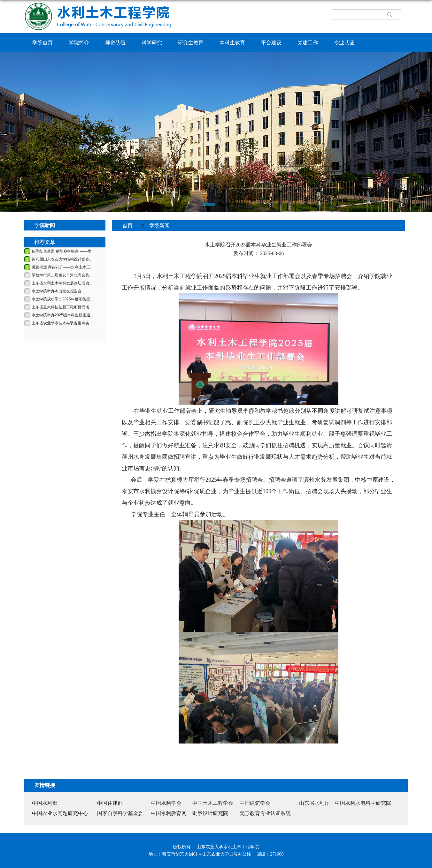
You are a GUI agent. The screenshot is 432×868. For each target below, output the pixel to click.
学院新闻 (159, 226)
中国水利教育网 (169, 813)
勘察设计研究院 (210, 813)
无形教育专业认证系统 (265, 813)
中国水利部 (45, 803)
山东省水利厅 (314, 803)
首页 (127, 226)
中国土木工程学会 (213, 803)
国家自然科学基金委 (120, 813)
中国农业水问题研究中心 (60, 813)
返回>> (393, 236)
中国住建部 (110, 803)
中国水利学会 (166, 803)
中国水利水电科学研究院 (363, 803)
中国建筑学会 (255, 803)
